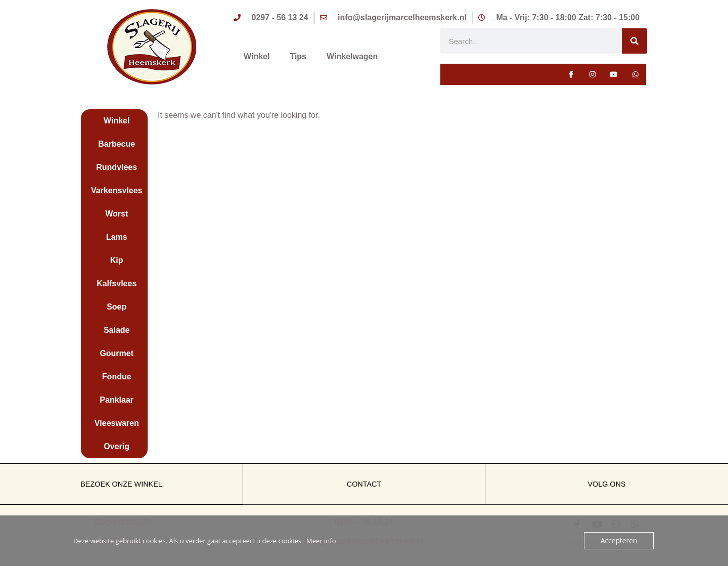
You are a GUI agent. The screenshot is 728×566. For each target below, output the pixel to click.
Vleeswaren (117, 423)
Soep (117, 307)
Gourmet (117, 353)
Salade (117, 330)
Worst (117, 214)
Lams (117, 237)
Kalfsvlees (117, 284)
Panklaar (117, 400)
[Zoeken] (634, 41)
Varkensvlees (117, 190)
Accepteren (620, 541)
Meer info (321, 541)
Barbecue (117, 144)
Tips (298, 57)
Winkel (257, 57)
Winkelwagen (352, 57)
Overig (117, 446)
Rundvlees (117, 167)
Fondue (117, 377)
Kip (117, 260)
